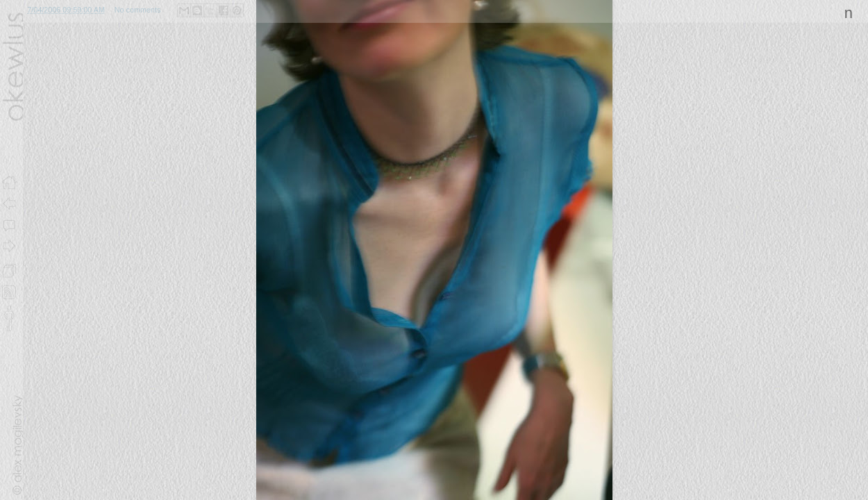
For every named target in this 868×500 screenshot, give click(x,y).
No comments (138, 10)
